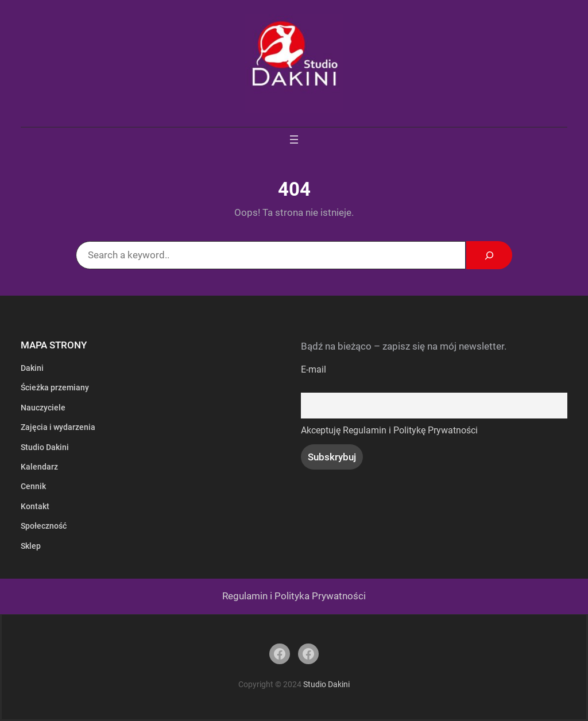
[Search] (489, 255)
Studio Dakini (326, 684)
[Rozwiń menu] (294, 139)
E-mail (314, 370)
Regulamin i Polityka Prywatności (294, 596)
